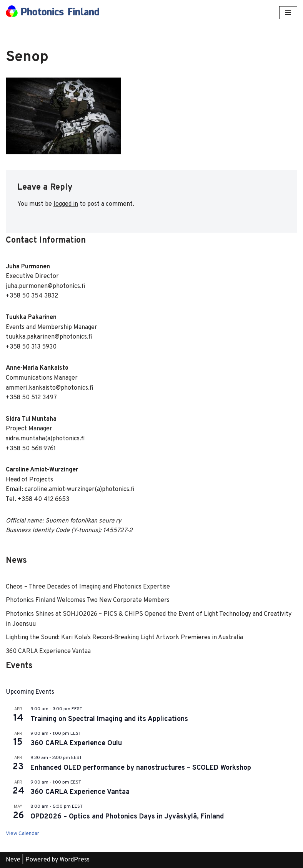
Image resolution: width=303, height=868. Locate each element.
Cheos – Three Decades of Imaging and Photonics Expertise (88, 587)
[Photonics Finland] (52, 13)
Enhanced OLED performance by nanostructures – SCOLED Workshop (141, 768)
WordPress (75, 860)
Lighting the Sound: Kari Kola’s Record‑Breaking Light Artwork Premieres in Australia (124, 638)
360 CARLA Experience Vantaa (48, 651)
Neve (13, 860)
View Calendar (22, 834)
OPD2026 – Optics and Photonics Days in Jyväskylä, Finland (127, 817)
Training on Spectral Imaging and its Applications (109, 719)
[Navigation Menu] (288, 13)
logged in (66, 204)
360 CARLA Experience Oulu (76, 743)
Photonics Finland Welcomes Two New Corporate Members (88, 600)
